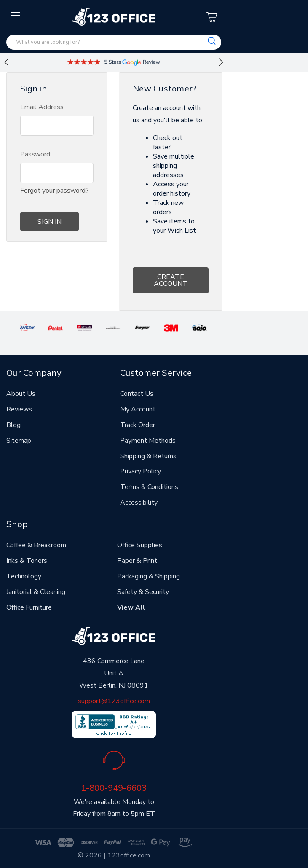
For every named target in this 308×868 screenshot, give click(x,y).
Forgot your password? (55, 191)
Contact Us (137, 394)
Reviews (19, 409)
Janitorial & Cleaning (36, 592)
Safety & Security (143, 592)
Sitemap (19, 441)
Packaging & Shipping (149, 576)
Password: (36, 154)
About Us (21, 394)
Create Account (171, 280)
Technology (24, 576)
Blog (13, 425)
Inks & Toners (27, 561)
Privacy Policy (141, 471)
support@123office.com (114, 701)
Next (221, 62)
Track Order (138, 425)
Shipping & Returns (148, 456)
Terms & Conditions (149, 487)
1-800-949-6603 (114, 788)
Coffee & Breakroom (36, 545)
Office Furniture (29, 607)
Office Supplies (140, 545)
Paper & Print (137, 561)
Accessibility (139, 503)
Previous (6, 62)
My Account (138, 409)
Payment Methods (148, 441)
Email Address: (43, 107)
